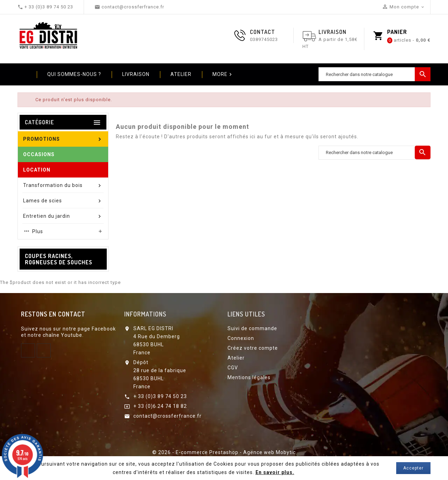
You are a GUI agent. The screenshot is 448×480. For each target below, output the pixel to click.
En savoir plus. (275, 472)
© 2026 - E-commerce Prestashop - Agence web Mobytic (224, 452)
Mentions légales (249, 377)
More (223, 75)
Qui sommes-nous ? (74, 74)
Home (24, 74)
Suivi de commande (252, 328)
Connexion (241, 338)
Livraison (136, 74)
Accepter (413, 468)
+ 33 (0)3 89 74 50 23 (160, 396)
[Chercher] (374, 74)
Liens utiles (246, 314)
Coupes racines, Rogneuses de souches (59, 259)
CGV (233, 368)
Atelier (181, 74)
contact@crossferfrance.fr (167, 416)
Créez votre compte (253, 348)
